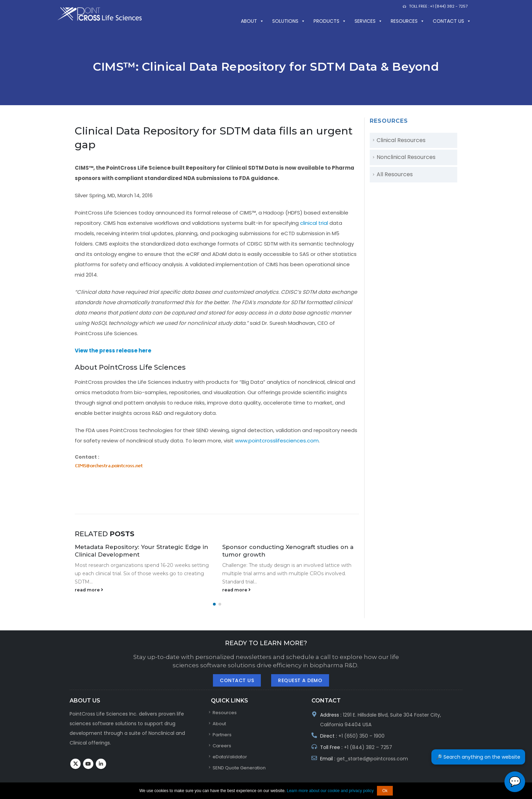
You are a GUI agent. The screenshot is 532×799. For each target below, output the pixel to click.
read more (89, 590)
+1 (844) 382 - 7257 (449, 6)
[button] (214, 604)
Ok (385, 791)
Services (369, 21)
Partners (222, 735)
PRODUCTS (330, 21)
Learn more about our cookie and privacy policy (330, 791)
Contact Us (237, 680)
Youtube (88, 764)
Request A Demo (300, 680)
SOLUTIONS (289, 21)
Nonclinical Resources (406, 157)
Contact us (452, 21)
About (252, 21)
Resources (408, 21)
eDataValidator (230, 757)
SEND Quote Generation (239, 768)
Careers (222, 746)
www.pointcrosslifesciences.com (277, 441)
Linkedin (101, 764)
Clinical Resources (401, 140)
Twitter (75, 764)
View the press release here (113, 351)
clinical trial (314, 223)
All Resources (395, 174)
